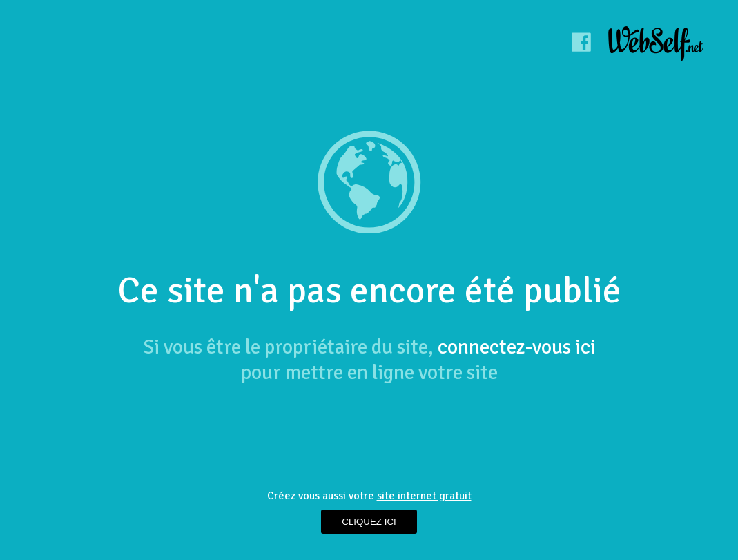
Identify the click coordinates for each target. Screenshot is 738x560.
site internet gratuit (424, 496)
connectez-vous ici (517, 347)
